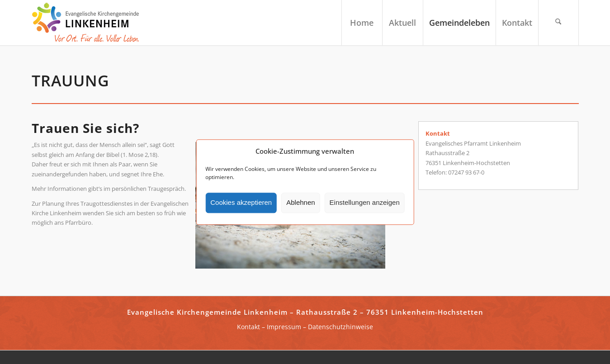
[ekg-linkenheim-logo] (88, 23)
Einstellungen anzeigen (365, 203)
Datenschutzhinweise (340, 327)
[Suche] (558, 23)
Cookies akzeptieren (241, 203)
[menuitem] (362, 23)
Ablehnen (300, 203)
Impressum (284, 327)
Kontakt (248, 327)
